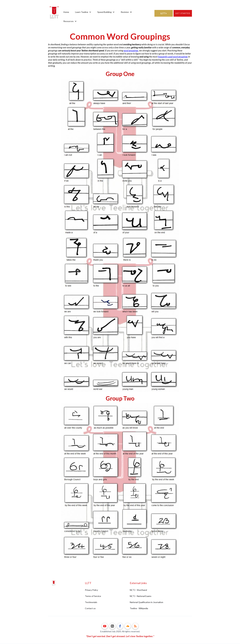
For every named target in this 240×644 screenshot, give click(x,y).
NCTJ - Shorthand (138, 590)
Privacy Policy (91, 590)
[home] (54, 17)
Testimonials (91, 602)
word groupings (131, 50)
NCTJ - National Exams (141, 596)
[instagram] (112, 626)
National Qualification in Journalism (146, 602)
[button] (83, 12)
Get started (183, 13)
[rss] (135, 626)
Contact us (90, 608)
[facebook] (120, 626)
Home (66, 12)
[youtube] (105, 626)
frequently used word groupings (173, 57)
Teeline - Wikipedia (139, 608)
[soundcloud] (128, 626)
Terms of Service (93, 596)
